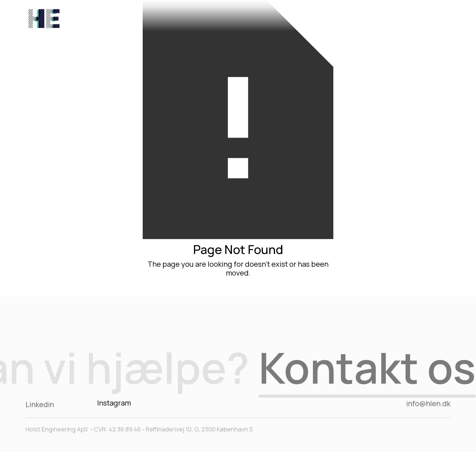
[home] (44, 17)
